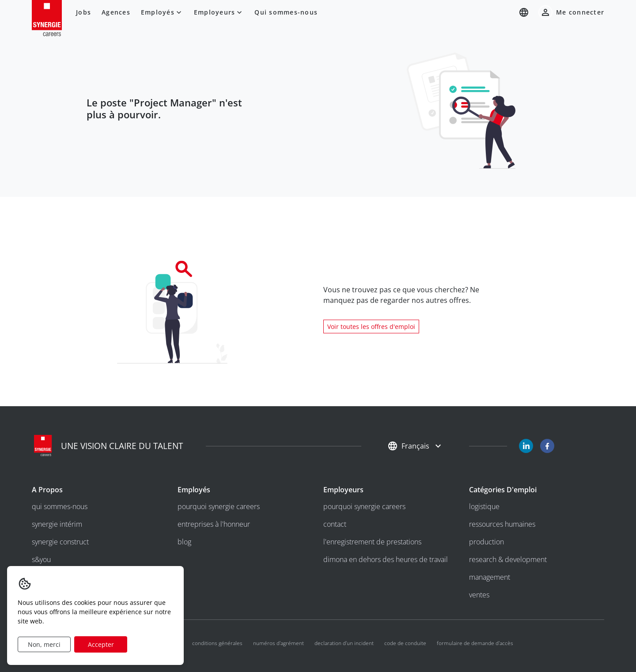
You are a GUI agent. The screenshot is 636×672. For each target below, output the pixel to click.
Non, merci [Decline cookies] (44, 644)
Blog (184, 542)
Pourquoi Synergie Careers (219, 506)
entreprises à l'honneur (214, 524)
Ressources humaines (502, 524)
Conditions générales (217, 643)
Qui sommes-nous (286, 12)
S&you (41, 559)
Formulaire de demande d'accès (475, 643)
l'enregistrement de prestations (372, 542)
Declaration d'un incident (344, 643)
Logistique (484, 506)
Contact (335, 524)
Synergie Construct (60, 542)
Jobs (83, 12)
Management (490, 577)
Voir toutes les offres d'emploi (371, 327)
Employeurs (219, 12)
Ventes (479, 595)
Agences (116, 12)
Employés (162, 12)
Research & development (508, 559)
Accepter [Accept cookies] (101, 644)
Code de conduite (405, 643)
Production (486, 542)
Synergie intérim (57, 524)
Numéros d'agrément (278, 643)
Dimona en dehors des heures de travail (386, 559)
